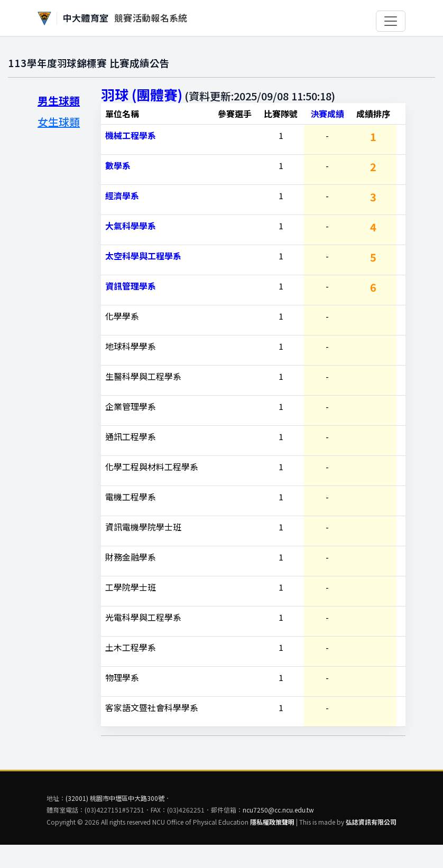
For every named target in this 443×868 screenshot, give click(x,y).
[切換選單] (391, 21)
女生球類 (59, 122)
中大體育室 (86, 18)
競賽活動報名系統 (151, 18)
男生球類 (59, 101)
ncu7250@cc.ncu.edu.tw (278, 810)
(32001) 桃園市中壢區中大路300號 (115, 798)
